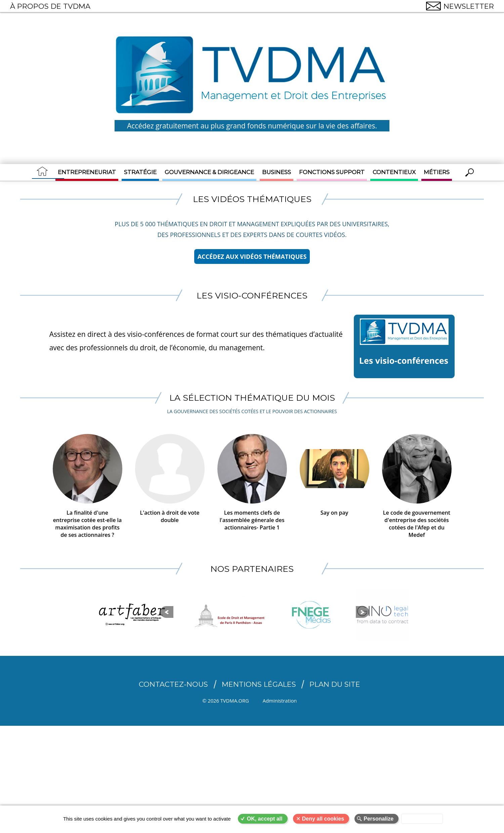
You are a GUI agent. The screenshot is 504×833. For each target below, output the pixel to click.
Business (277, 172)
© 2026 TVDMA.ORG (225, 702)
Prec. (88, 624)
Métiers (437, 172)
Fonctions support (332, 172)
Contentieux (394, 172)
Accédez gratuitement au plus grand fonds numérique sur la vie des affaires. (252, 126)
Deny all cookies (323, 819)
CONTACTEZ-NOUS (173, 685)
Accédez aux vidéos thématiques (252, 256)
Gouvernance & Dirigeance (209, 172)
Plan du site (335, 685)
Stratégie (140, 172)
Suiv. (416, 624)
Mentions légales (259, 685)
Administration (284, 702)
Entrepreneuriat (87, 172)
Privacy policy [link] (422, 819)
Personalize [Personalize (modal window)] (379, 819)
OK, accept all (265, 819)
